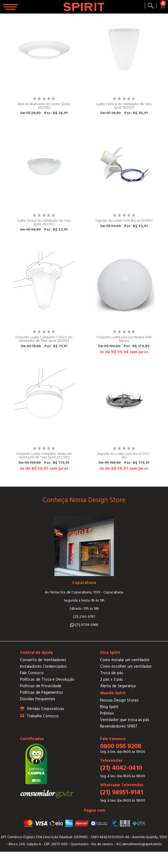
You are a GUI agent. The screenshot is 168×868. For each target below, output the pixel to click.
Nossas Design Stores (119, 700)
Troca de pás (112, 673)
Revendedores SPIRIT (119, 726)
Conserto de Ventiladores (43, 660)
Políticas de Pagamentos (42, 692)
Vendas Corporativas (45, 709)
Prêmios (107, 713)
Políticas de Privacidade (41, 686)
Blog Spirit (109, 707)
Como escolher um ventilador (126, 666)
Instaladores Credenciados (43, 666)
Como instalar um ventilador (125, 660)
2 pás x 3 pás (111, 679)
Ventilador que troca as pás (125, 720)
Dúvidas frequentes (38, 699)
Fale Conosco (32, 673)
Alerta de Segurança (118, 686)
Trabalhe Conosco (43, 716)
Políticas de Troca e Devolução (47, 679)
